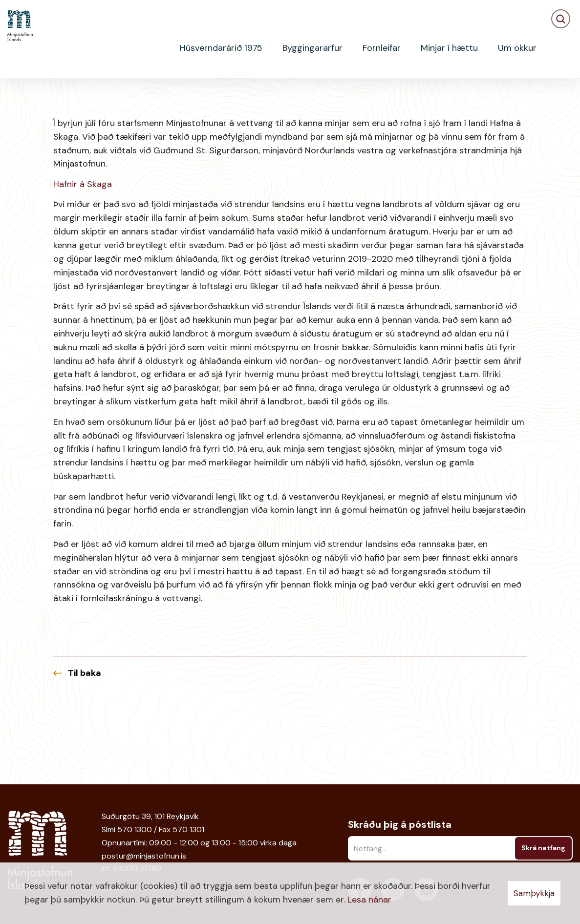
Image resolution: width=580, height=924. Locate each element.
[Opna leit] (561, 48)
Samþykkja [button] (534, 893)
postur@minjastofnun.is (144, 856)
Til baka (85, 751)
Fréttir (46, 95)
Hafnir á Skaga (83, 262)
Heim (15, 95)
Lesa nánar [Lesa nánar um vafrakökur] (369, 900)
